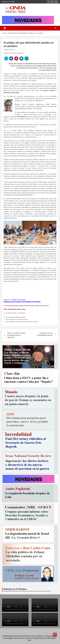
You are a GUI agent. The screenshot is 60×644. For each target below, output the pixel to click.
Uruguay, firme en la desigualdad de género (45, 334)
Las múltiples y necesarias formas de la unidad (22, 322)
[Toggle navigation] (5, 28)
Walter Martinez (9, 50)
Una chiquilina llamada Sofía (15, 317)
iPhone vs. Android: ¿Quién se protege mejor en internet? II (16, 335)
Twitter (14, 300)
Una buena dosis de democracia (17, 319)
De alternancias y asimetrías (15, 313)
